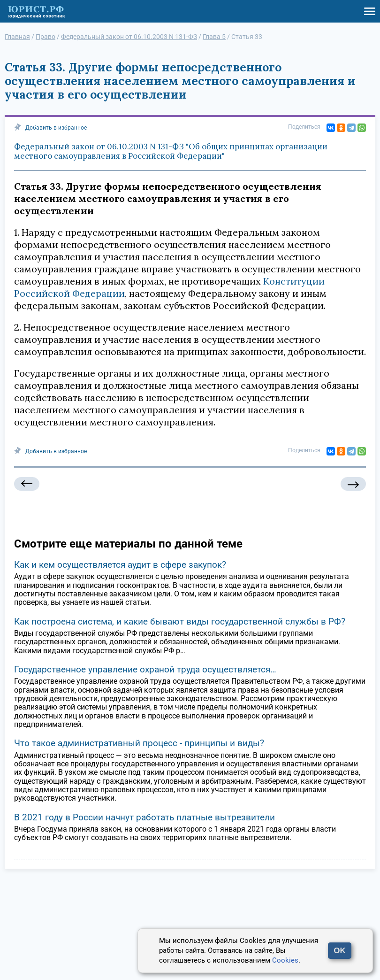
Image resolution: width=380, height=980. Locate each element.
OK (340, 951)
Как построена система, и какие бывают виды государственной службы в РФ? (180, 621)
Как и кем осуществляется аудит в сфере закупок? (120, 565)
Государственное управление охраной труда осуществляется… (145, 669)
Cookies (285, 960)
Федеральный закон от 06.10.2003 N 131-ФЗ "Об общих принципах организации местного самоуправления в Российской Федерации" (171, 151)
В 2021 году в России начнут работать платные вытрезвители (144, 817)
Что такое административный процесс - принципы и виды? (139, 743)
